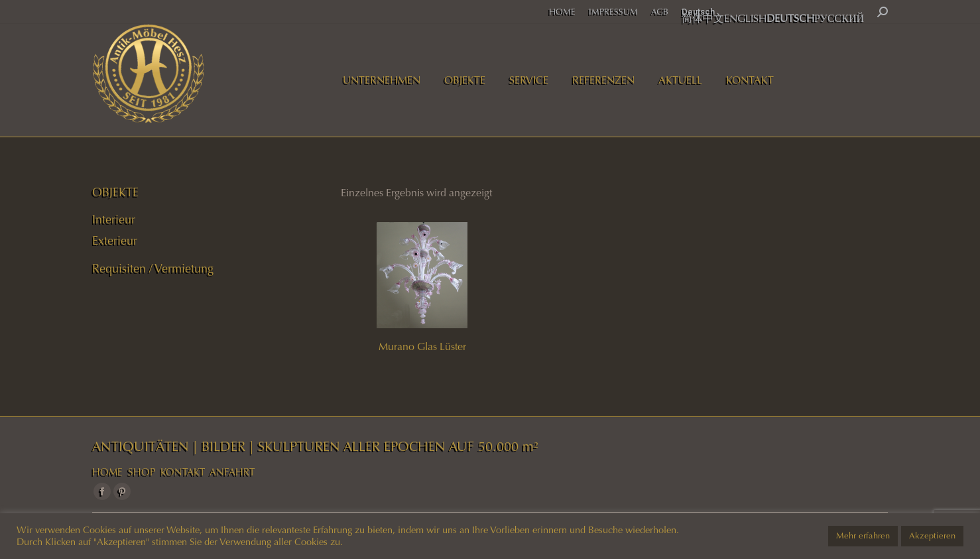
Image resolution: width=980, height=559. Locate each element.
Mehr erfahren (863, 536)
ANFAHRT (232, 472)
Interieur (114, 219)
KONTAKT (183, 472)
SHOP (142, 472)
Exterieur (115, 241)
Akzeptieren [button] (932, 536)
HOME (107, 472)
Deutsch (698, 12)
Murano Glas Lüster (422, 346)
